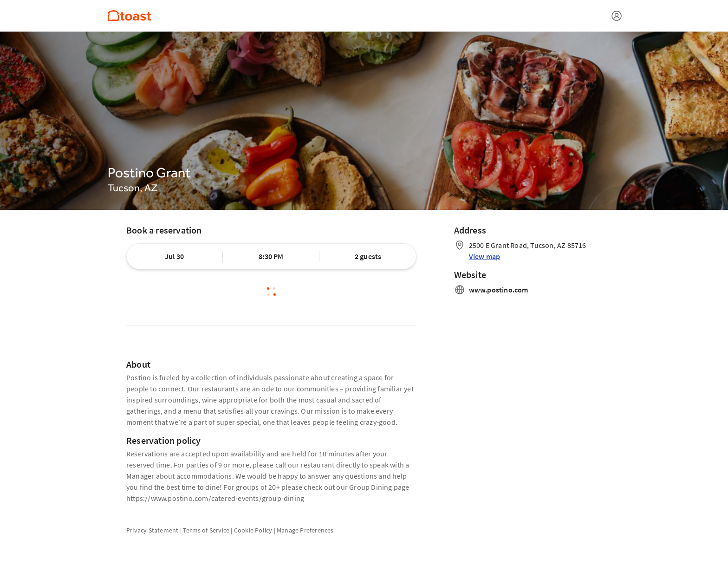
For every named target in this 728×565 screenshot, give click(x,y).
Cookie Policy (253, 530)
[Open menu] (617, 16)
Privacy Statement (152, 530)
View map (485, 256)
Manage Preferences (305, 530)
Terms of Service (206, 530)
